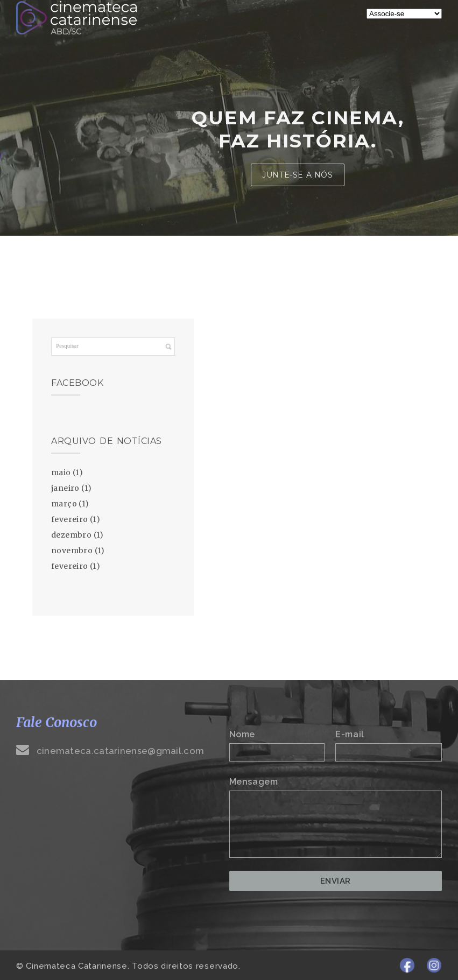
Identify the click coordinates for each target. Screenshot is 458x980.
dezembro (71, 535)
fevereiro (70, 519)
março (64, 504)
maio (61, 473)
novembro (72, 551)
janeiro (65, 488)
